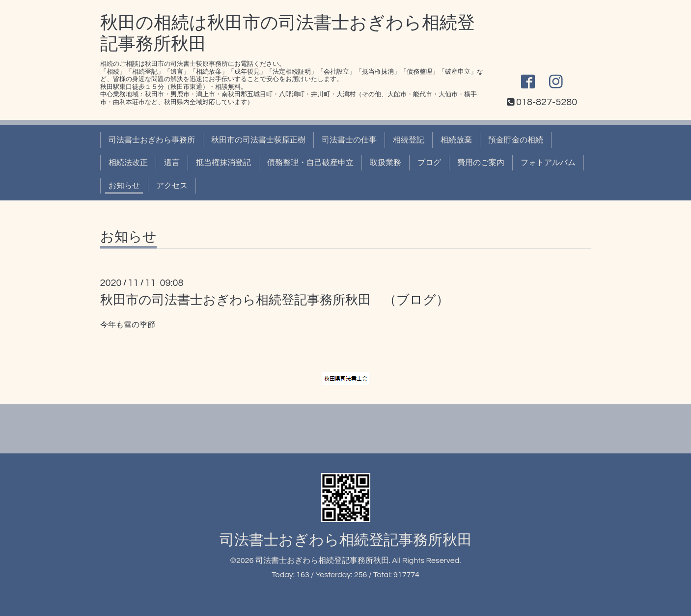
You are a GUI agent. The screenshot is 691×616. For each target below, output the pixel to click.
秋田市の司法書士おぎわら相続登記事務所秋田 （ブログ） (275, 300)
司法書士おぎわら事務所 (152, 140)
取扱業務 (386, 163)
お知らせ (124, 186)
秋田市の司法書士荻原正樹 (258, 140)
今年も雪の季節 (128, 325)
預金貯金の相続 (516, 140)
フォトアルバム (548, 163)
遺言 (172, 163)
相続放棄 (456, 140)
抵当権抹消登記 (223, 163)
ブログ (429, 163)
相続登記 (409, 140)
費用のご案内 (481, 163)
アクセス (172, 186)
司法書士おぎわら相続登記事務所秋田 (346, 540)
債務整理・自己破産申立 (310, 163)
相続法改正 (128, 163)
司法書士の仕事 (349, 140)
